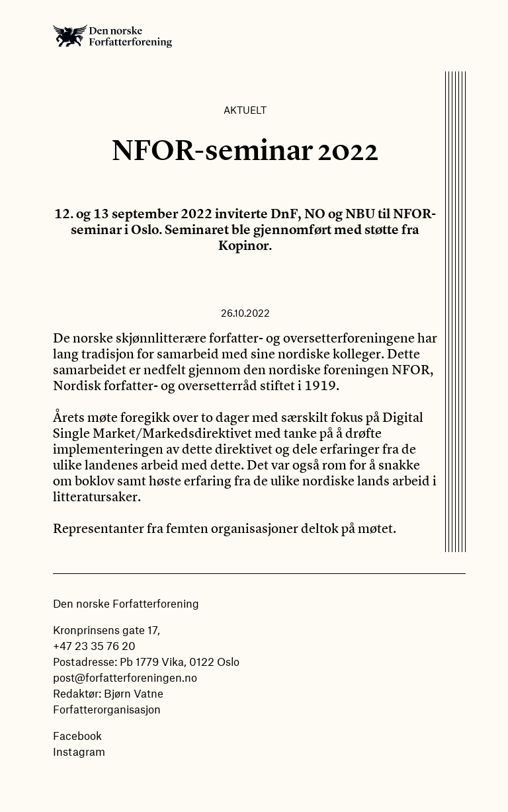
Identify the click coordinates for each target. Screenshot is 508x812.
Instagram (79, 751)
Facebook (77, 735)
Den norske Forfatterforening (112, 36)
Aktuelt (245, 110)
